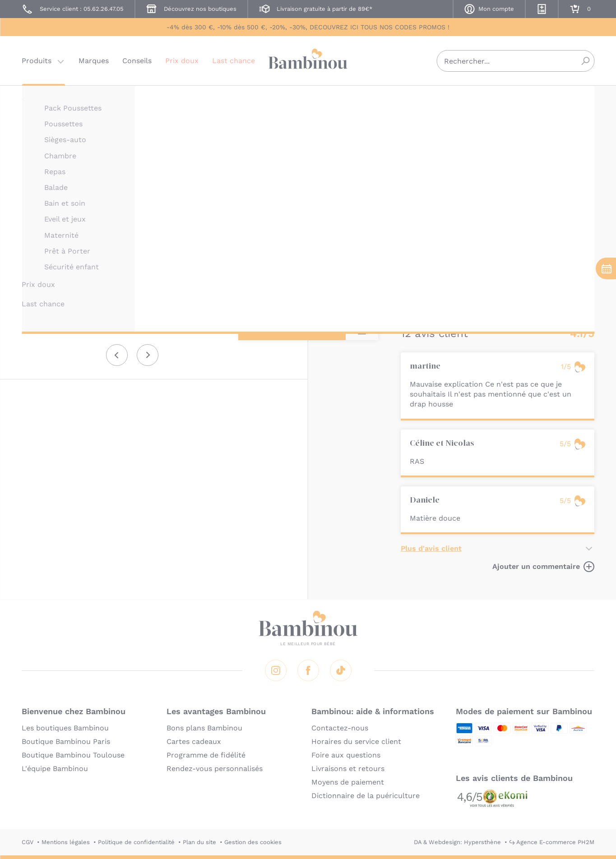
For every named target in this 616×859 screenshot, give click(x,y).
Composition (557, 172)
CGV (28, 842)
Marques (94, 61)
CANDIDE (414, 98)
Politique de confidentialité (136, 842)
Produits (37, 61)
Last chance (234, 61)
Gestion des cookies (253, 842)
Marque (465, 172)
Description (422, 172)
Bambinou (308, 60)
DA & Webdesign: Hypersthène (457, 842)
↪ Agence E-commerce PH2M (552, 842)
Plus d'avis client (431, 548)
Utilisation (506, 172)
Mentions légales (66, 842)
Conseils (137, 61)
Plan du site (199, 842)
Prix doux (182, 61)
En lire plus (421, 297)
